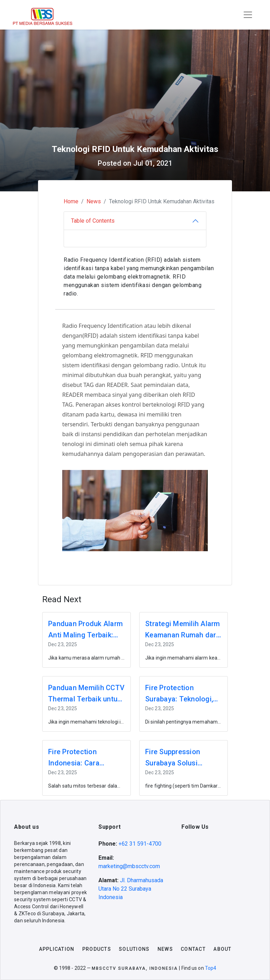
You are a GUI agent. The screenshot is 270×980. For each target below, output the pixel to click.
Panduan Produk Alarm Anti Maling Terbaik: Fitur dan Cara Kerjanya (86, 630)
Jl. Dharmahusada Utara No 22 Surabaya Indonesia (131, 889)
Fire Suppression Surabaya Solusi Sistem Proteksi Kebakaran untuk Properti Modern (173, 758)
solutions (134, 949)
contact (193, 949)
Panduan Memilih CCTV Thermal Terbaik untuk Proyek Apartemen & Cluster (86, 694)
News (94, 201)
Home (71, 201)
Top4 (211, 968)
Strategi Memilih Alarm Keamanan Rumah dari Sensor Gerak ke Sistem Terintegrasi (183, 630)
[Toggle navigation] (248, 15)
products (97, 949)
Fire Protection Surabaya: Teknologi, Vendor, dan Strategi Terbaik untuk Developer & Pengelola (182, 694)
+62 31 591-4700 (140, 844)
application (57, 949)
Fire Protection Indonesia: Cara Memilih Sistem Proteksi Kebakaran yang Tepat (80, 758)
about (222, 949)
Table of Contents (93, 221)
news (165, 949)
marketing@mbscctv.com (129, 866)
